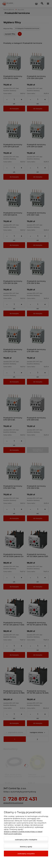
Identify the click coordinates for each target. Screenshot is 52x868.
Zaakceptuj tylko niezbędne (26, 840)
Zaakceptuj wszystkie (26, 854)
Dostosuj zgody (26, 847)
